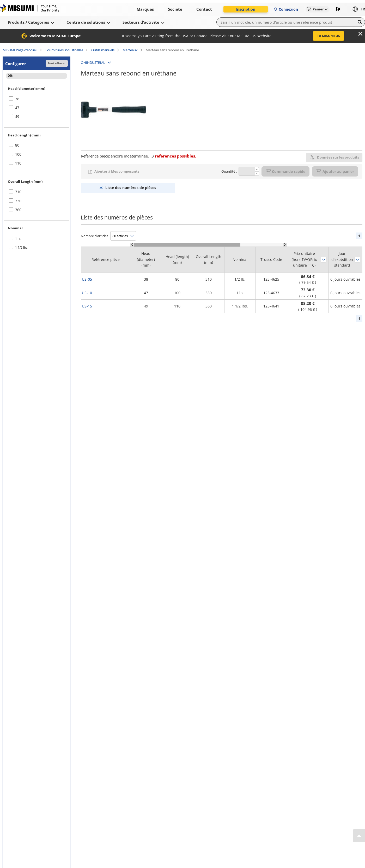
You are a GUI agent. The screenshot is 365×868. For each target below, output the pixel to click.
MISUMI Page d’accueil (20, 50)
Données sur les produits (334, 157)
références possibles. (174, 156)
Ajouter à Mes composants (117, 171)
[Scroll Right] (285, 245)
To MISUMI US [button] (328, 36)
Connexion (285, 9)
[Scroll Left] (132, 245)
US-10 (87, 293)
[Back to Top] (359, 836)
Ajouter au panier (335, 171)
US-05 (87, 279)
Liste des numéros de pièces (131, 188)
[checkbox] (36, 99)
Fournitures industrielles (64, 50)
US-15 (87, 306)
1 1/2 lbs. (22, 247)
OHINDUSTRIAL (93, 62)
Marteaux (130, 50)
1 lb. (18, 239)
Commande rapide (285, 171)
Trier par (324, 260)
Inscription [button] (245, 9)
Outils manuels (103, 50)
